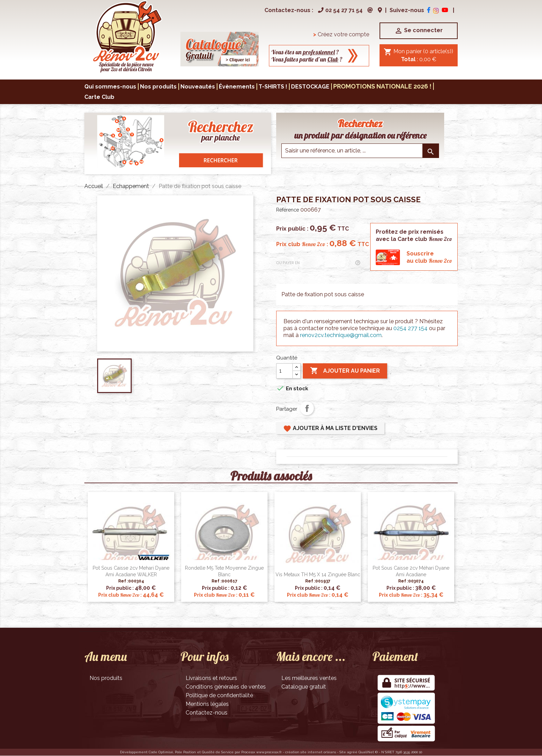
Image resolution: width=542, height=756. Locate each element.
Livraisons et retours (211, 678)
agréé (352, 752)
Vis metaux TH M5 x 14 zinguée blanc (318, 575)
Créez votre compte (341, 34)
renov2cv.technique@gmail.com (341, 335)
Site (343, 752)
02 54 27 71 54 (339, 10)
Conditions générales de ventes (226, 687)
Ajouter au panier (345, 371)
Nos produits (106, 678)
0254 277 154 (410, 328)
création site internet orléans (311, 752)
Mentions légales (207, 704)
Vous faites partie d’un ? (307, 59)
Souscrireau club (429, 257)
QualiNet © (368, 752)
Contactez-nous (207, 713)
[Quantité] (284, 371)
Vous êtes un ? (305, 52)
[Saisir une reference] (360, 151)
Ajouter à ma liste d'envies (330, 429)
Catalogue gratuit (304, 687)
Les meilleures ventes (309, 678)
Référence (288, 210)
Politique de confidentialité (219, 695)
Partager (307, 408)
